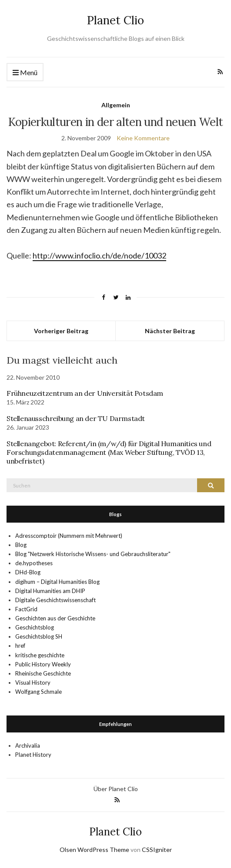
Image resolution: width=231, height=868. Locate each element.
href (20, 646)
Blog (21, 545)
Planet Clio (115, 20)
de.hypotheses (34, 563)
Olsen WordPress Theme (94, 850)
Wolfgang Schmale (38, 692)
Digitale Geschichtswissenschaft (55, 600)
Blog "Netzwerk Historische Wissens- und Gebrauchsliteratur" (93, 554)
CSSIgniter (157, 850)
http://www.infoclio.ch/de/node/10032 (99, 255)
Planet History (33, 755)
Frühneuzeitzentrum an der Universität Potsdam (85, 393)
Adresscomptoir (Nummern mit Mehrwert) (69, 536)
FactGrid (26, 609)
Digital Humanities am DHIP (50, 591)
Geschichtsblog (35, 627)
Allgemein (116, 105)
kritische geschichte (40, 655)
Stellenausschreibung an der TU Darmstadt (76, 418)
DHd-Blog (28, 572)
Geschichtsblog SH (39, 636)
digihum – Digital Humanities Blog (57, 582)
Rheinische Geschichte (43, 673)
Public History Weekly (43, 664)
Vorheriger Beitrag (61, 331)
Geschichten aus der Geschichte (55, 618)
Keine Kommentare (143, 138)
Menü (25, 73)
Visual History (33, 682)
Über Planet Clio (116, 789)
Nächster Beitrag (170, 331)
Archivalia (28, 745)
